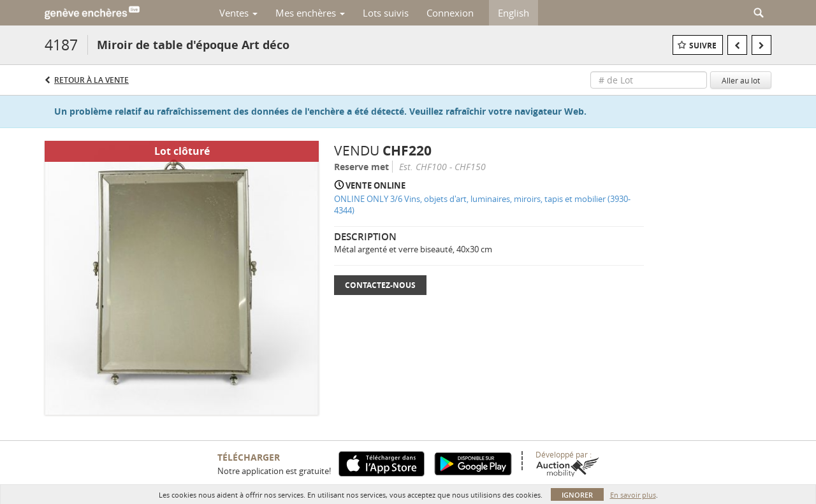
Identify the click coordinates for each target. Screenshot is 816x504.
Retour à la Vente (91, 80)
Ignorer (577, 495)
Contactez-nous (380, 285)
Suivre (703, 46)
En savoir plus (633, 495)
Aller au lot (741, 80)
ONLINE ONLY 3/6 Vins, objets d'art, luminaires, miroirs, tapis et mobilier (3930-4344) (482, 205)
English (514, 13)
